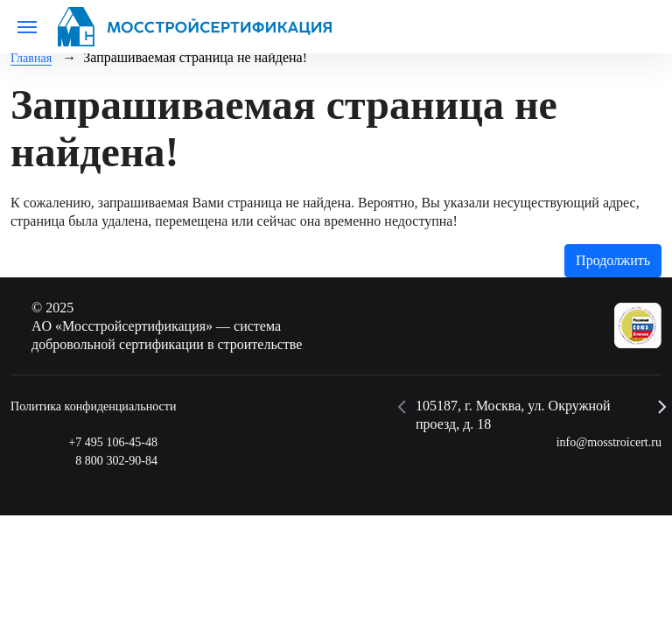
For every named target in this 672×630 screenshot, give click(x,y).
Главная (34, 57)
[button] (402, 406)
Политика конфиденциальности (105, 405)
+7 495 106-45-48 (107, 441)
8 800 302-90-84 (111, 460)
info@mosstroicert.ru (602, 441)
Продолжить (613, 259)
